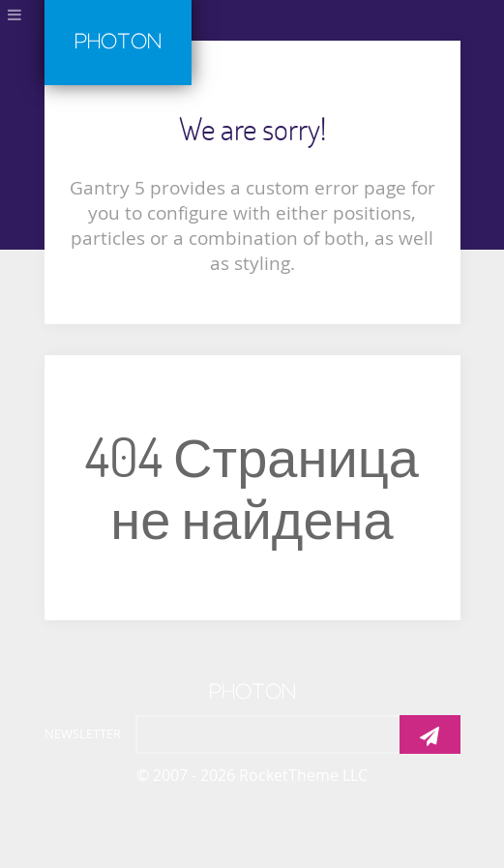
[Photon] (252, 688)
